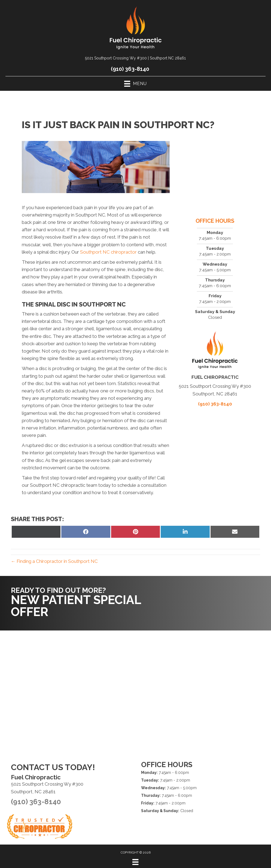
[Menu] (135, 862)
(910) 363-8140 (130, 69)
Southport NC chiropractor (108, 252)
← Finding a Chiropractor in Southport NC (54, 561)
